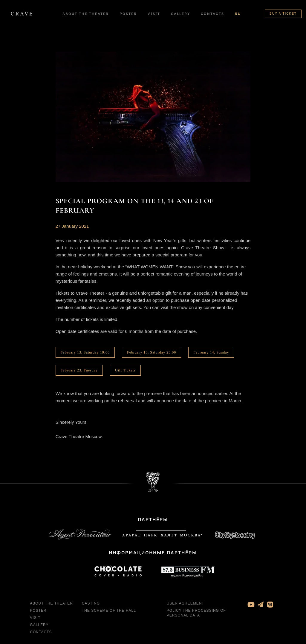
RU (238, 14)
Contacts (212, 14)
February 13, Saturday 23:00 (152, 352)
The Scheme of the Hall (109, 611)
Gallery (180, 14)
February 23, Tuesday (79, 370)
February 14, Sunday (211, 352)
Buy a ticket (283, 14)
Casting (91, 603)
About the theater (86, 14)
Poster (128, 14)
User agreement (186, 603)
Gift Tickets (125, 370)
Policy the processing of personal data (196, 613)
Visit (154, 14)
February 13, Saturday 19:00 (85, 352)
